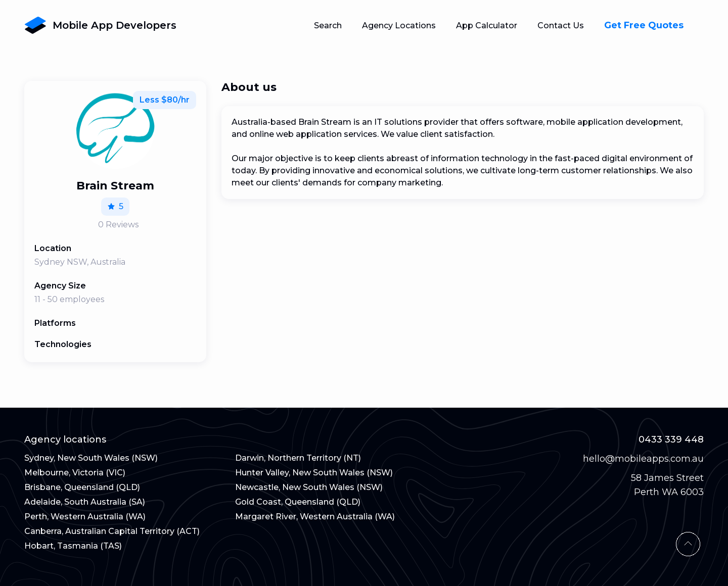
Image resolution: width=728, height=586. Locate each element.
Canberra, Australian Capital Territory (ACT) (112, 531)
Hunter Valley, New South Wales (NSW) (314, 473)
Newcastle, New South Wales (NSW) (309, 487)
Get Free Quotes (644, 26)
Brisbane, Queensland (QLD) (82, 487)
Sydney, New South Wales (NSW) (91, 458)
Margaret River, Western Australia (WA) (315, 517)
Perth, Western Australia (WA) (85, 517)
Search (328, 26)
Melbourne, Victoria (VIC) (75, 473)
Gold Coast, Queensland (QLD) (298, 502)
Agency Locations (399, 26)
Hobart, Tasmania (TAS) (73, 546)
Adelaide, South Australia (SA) (85, 502)
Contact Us (561, 26)
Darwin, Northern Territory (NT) (298, 458)
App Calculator (487, 26)
